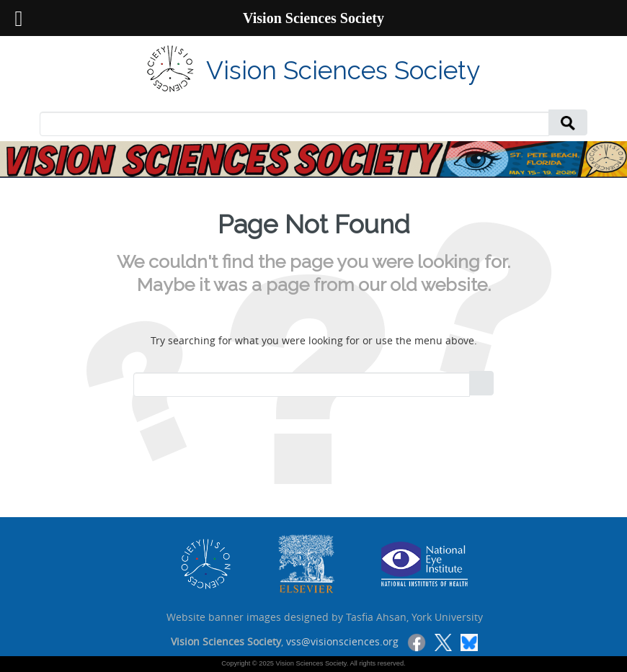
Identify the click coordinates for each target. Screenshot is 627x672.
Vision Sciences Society (343, 70)
